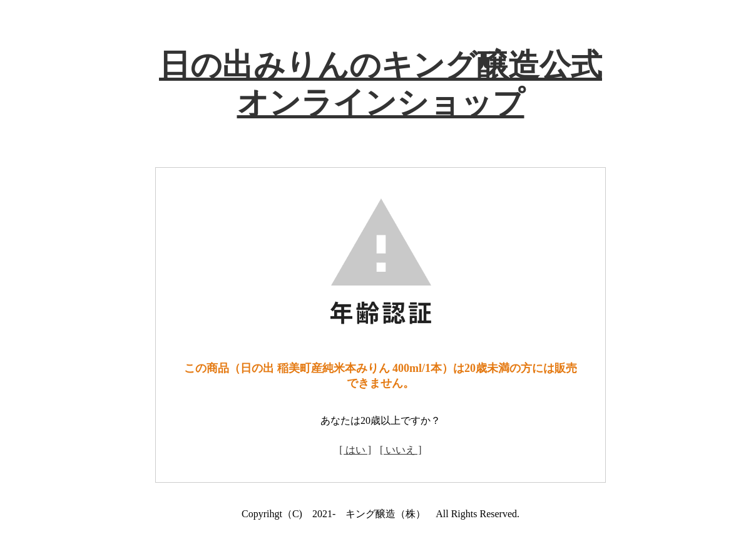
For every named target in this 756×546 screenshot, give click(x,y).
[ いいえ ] (401, 450)
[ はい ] (355, 450)
